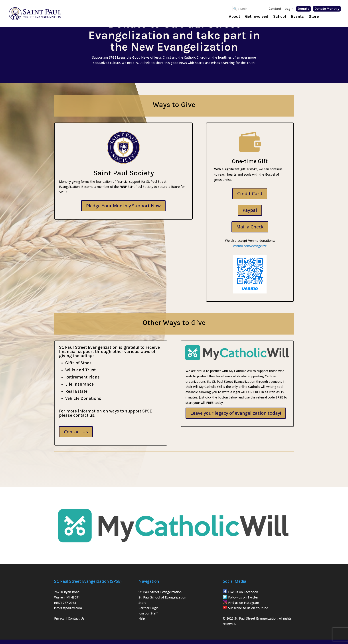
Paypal (250, 210)
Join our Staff (148, 613)
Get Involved (257, 17)
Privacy (59, 618)
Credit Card (250, 193)
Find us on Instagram (244, 603)
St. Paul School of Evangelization (162, 597)
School (280, 17)
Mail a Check (250, 227)
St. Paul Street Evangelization (160, 592)
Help (142, 618)
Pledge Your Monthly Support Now (123, 206)
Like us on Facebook (243, 592)
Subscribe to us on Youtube (248, 608)
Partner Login (148, 608)
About (234, 17)
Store (314, 17)
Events (297, 17)
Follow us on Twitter (243, 597)
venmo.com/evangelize (250, 246)
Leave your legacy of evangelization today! (236, 413)
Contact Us (76, 432)
